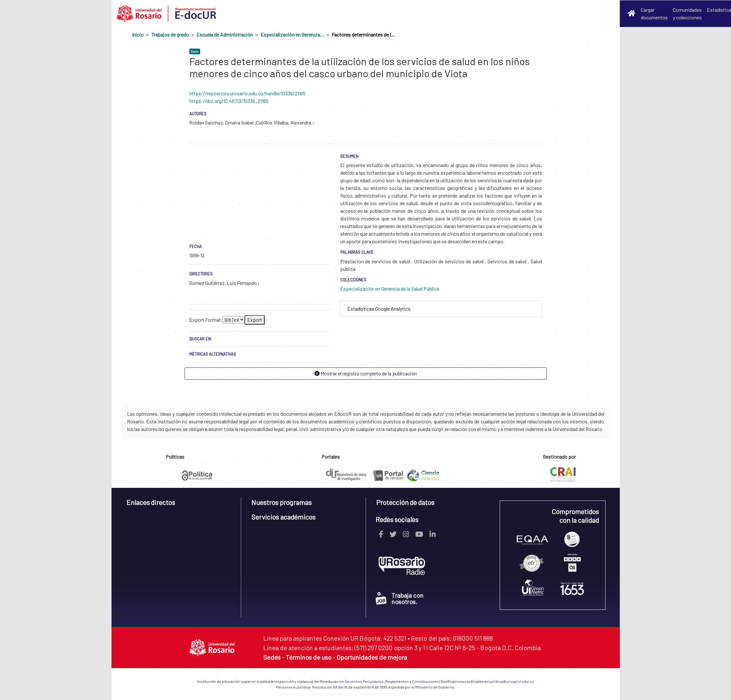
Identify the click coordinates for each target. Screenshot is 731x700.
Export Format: (206, 320)
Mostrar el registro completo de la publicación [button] (366, 373)
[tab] (441, 309)
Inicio (138, 34)
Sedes (272, 657)
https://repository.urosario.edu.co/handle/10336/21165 (247, 93)
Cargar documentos (654, 13)
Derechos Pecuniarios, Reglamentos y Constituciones (392, 681)
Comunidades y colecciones (687, 13)
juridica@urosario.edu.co (512, 681)
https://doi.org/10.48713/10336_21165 (229, 101)
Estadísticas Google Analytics (379, 309)
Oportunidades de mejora (372, 657)
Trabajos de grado (170, 34)
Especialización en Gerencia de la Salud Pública (292, 34)
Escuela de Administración (225, 34)
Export (255, 320)
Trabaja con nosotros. (399, 598)
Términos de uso (308, 657)
